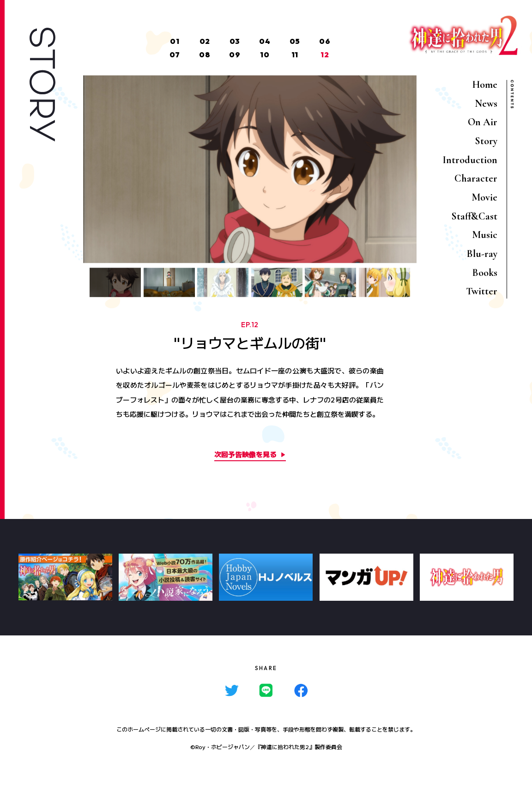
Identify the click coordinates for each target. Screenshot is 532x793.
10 (265, 55)
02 (205, 41)
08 (205, 55)
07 (175, 55)
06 (325, 41)
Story (486, 141)
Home (485, 85)
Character (476, 178)
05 (295, 41)
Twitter (482, 291)
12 (325, 55)
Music (485, 235)
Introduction (470, 160)
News (486, 104)
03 (235, 41)
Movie (484, 197)
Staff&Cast (474, 216)
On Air (483, 122)
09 (235, 55)
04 (265, 41)
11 (295, 55)
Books (485, 273)
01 (175, 41)
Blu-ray (482, 254)
